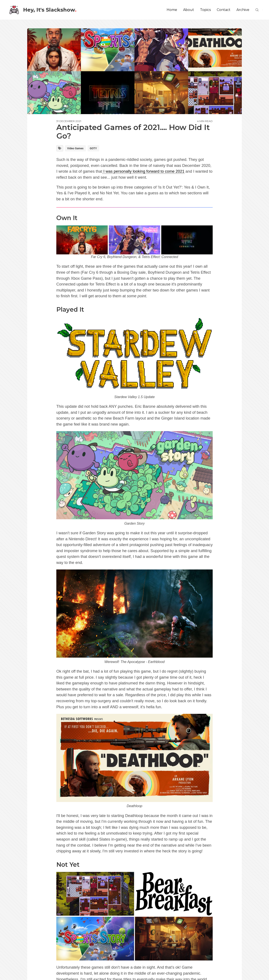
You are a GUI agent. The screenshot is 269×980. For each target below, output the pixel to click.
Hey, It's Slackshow (43, 10)
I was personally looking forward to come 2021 (143, 171)
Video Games (75, 148)
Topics (205, 10)
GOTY (93, 148)
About (189, 10)
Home (172, 10)
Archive (243, 10)
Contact (224, 10)
